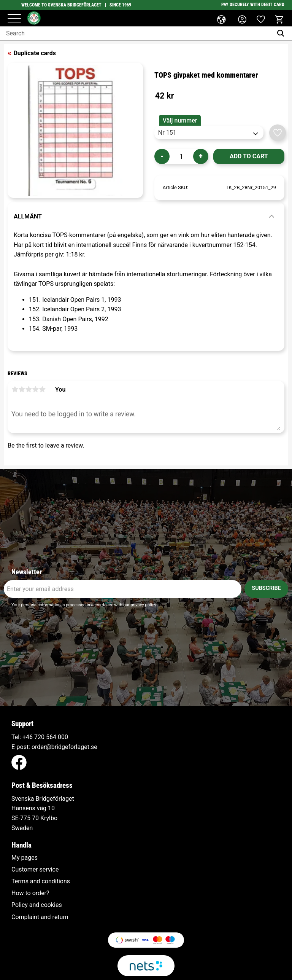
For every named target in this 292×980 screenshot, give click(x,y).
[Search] (282, 33)
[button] (14, 19)
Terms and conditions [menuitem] (41, 881)
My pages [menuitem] (25, 858)
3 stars (29, 389)
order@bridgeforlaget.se (64, 747)
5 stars (42, 389)
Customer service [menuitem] (35, 870)
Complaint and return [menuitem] (40, 917)
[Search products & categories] (136, 33)
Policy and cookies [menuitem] (37, 905)
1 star (15, 389)
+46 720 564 (39, 737)
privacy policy (143, 605)
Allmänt (28, 216)
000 (63, 737)
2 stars (22, 389)
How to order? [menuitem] (30, 893)
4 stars (35, 389)
